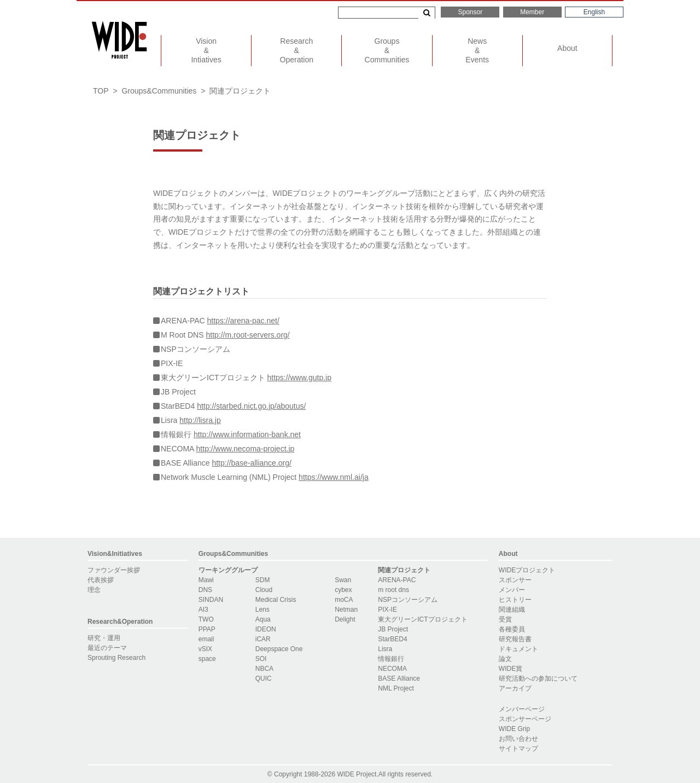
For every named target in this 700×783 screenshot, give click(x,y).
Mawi (206, 580)
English (594, 12)
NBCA (264, 669)
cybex (343, 590)
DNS (205, 590)
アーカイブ (515, 688)
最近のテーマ (107, 648)
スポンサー (515, 580)
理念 (94, 590)
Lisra (385, 649)
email (206, 639)
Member (532, 12)
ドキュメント (518, 649)
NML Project (396, 688)
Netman (346, 610)
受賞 (505, 619)
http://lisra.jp (200, 420)
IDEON (266, 629)
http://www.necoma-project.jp (246, 449)
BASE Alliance (399, 678)
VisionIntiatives (206, 50)
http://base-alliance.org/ (252, 463)
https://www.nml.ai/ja (334, 477)
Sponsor (470, 12)
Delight (345, 619)
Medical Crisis (276, 600)
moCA (344, 600)
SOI (261, 659)
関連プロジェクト (404, 570)
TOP (101, 91)
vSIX (205, 649)
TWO (206, 619)
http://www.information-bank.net (247, 434)
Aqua (263, 619)
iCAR (263, 639)
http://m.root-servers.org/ (247, 335)
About (567, 48)
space (207, 659)
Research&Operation (120, 622)
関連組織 (512, 610)
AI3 (203, 610)
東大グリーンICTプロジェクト (422, 619)
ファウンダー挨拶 (114, 570)
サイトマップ (518, 749)
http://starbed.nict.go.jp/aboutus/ (251, 406)
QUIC (264, 678)
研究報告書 (515, 639)
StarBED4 (392, 639)
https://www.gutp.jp (299, 378)
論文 (505, 659)
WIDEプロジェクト (527, 570)
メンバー (512, 590)
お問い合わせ (518, 739)
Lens (262, 610)
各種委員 (512, 629)
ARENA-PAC (397, 580)
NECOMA (392, 669)
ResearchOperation (297, 50)
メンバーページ (522, 709)
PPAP (207, 629)
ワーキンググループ (228, 570)
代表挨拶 (101, 580)
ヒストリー (515, 600)
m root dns (393, 590)
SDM (263, 580)
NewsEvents (477, 50)
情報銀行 (391, 659)
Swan (343, 580)
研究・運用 (104, 638)
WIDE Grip (514, 729)
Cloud (264, 590)
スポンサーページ (525, 719)
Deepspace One (279, 649)
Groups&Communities (159, 91)
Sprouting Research (116, 658)
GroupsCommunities (387, 50)
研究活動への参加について (538, 678)
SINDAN (211, 600)
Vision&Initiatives (115, 554)
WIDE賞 (511, 669)
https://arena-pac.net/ (243, 321)
